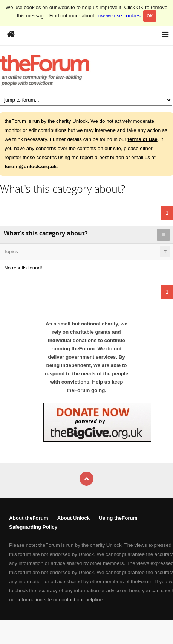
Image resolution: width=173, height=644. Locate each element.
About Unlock (74, 518)
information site (35, 600)
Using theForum (118, 518)
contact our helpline (81, 600)
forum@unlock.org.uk (31, 166)
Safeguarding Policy (33, 527)
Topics (11, 252)
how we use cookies (118, 16)
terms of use (142, 139)
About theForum (29, 518)
